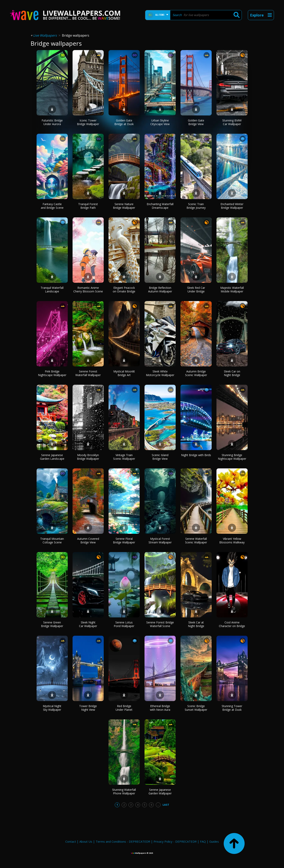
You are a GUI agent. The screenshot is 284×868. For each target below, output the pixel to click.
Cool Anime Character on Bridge (232, 624)
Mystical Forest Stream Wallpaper (160, 540)
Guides (214, 841)
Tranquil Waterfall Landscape (52, 290)
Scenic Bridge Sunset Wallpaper (196, 708)
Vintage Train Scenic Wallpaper (124, 457)
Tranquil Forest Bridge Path (88, 206)
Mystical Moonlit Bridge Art (124, 373)
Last (166, 805)
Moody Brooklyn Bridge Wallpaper (88, 457)
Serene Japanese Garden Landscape (52, 457)
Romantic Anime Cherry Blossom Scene (88, 290)
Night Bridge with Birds (196, 455)
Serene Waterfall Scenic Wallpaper (196, 540)
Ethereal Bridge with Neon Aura (160, 708)
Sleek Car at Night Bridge (196, 624)
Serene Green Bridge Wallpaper (52, 624)
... (158, 805)
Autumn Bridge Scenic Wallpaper (196, 373)
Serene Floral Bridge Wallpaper (124, 540)
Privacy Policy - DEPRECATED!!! (175, 841)
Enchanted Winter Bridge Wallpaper (232, 206)
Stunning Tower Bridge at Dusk (232, 708)
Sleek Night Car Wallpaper (88, 624)
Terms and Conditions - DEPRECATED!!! (123, 841)
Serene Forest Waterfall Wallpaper (88, 373)
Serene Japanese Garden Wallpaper (160, 791)
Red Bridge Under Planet (124, 708)
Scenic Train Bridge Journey (196, 206)
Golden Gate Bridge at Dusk (124, 122)
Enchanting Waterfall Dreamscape (160, 206)
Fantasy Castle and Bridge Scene (52, 206)
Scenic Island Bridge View (160, 457)
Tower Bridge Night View (88, 708)
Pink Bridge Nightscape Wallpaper (52, 373)
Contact (71, 841)
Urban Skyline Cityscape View (160, 122)
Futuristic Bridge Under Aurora (52, 122)
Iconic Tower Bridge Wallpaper (88, 122)
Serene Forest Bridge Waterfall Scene (160, 624)
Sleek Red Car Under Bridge (196, 290)
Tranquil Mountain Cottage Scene (52, 540)
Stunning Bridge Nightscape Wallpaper (232, 457)
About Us (86, 841)
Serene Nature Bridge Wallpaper (124, 206)
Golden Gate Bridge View (196, 122)
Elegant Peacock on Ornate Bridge (124, 290)
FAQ (203, 841)
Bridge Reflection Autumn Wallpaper (160, 290)
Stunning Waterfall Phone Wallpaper (124, 791)
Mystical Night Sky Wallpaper (52, 708)
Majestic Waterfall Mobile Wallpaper (232, 290)
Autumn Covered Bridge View (88, 540)
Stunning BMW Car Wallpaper (232, 122)
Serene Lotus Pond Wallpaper (124, 624)
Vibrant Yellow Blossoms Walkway (232, 540)
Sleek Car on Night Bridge (232, 373)
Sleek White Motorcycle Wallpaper (160, 373)
